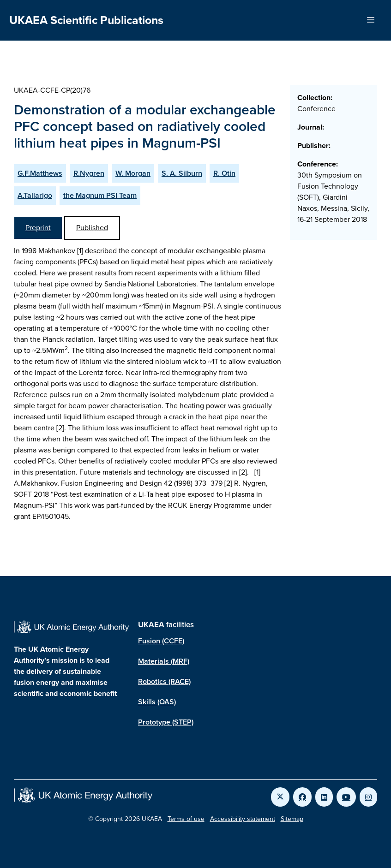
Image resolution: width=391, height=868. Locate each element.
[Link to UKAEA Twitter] (280, 797)
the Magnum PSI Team (100, 195)
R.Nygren (89, 173)
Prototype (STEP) (166, 722)
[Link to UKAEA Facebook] (302, 797)
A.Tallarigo (35, 195)
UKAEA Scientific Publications (86, 20)
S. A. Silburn (182, 173)
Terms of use (186, 819)
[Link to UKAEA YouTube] (346, 797)
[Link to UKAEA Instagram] (368, 797)
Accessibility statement (243, 819)
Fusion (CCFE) (161, 641)
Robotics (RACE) (164, 681)
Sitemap (292, 819)
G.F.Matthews (40, 173)
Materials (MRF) (164, 661)
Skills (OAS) (157, 702)
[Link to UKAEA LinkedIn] (324, 797)
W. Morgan (133, 173)
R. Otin (224, 173)
